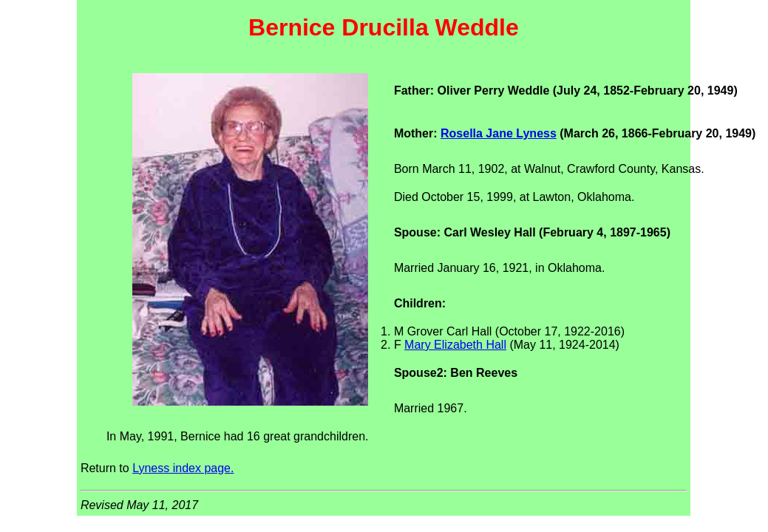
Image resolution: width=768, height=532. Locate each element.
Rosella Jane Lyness (499, 133)
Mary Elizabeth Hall (455, 345)
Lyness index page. (183, 468)
